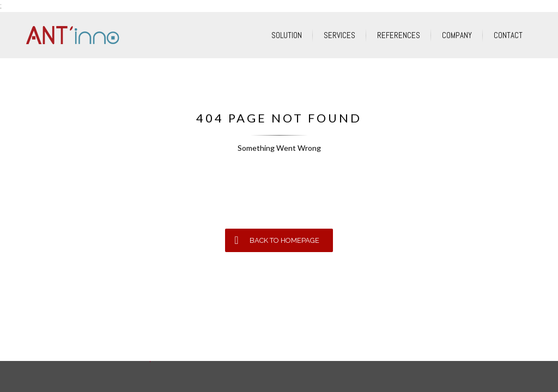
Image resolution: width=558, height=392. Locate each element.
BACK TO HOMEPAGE (277, 240)
